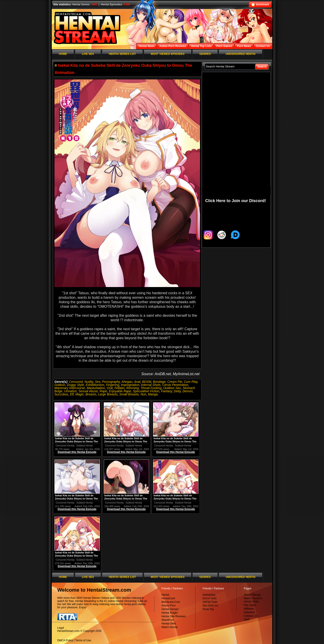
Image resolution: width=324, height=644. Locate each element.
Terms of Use (83, 640)
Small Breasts (129, 394)
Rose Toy (208, 609)
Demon (188, 391)
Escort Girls (210, 598)
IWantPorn (168, 620)
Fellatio (119, 388)
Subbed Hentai (84, 446)
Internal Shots (151, 385)
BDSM (146, 382)
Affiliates (249, 609)
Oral (110, 388)
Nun (143, 394)
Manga (153, 394)
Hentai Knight (170, 613)
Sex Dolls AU (211, 606)
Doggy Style (75, 385)
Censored (76, 382)
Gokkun (60, 385)
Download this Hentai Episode (77, 452)
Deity (177, 391)
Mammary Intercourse (70, 388)
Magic (80, 394)
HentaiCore (168, 598)
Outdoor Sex (172, 388)
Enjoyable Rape (120, 391)
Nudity (89, 382)
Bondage (159, 382)
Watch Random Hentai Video (253, 600)
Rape (103, 391)
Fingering (112, 385)
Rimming (132, 388)
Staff (247, 619)
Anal (137, 382)
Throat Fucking (151, 388)
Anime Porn (169, 606)
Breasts (91, 394)
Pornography (111, 382)
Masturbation (96, 388)
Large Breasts (108, 394)
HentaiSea (209, 595)
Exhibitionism (95, 385)
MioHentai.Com (171, 602)
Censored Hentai (65, 446)
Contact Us (251, 616)
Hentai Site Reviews (174, 616)
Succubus (61, 394)
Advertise (250, 612)
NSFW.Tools (210, 602)
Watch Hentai (170, 627)
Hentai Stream (170, 609)
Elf (72, 394)
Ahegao (127, 382)
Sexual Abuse (88, 391)
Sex (98, 382)
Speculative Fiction (146, 391)
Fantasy (167, 391)
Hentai (165, 595)
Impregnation (130, 385)
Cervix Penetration (175, 385)
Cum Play (191, 382)
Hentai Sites (169, 624)
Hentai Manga (252, 595)
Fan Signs (250, 605)
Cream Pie (175, 382)
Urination (70, 391)
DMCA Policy (65, 640)
